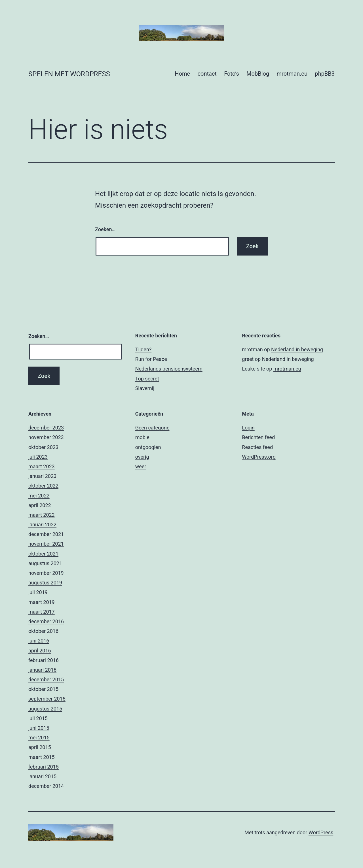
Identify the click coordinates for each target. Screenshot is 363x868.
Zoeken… (105, 229)
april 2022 (40, 505)
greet (248, 359)
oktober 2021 (43, 554)
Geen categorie (152, 428)
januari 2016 (42, 670)
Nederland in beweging (297, 349)
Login (248, 428)
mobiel (143, 437)
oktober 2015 (43, 689)
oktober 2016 (43, 631)
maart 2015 (42, 757)
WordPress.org (259, 457)
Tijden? (143, 349)
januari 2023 (42, 476)
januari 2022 (42, 525)
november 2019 (46, 573)
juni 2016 (39, 641)
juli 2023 (38, 457)
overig (142, 457)
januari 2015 (42, 776)
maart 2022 (42, 515)
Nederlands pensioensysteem (169, 369)
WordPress (321, 832)
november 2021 (46, 544)
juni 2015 (39, 728)
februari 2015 (44, 767)
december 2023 (46, 428)
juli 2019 (38, 592)
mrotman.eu (292, 74)
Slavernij (145, 388)
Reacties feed (257, 447)
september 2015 (47, 699)
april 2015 (40, 747)
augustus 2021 (45, 563)
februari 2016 (44, 660)
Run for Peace (151, 359)
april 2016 (40, 651)
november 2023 (46, 437)
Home (182, 74)
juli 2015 (38, 718)
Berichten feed (258, 437)
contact (207, 74)
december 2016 (46, 621)
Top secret (147, 379)
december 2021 (46, 534)
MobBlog (258, 74)
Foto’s (231, 74)
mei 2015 (39, 738)
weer (141, 466)
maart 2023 (42, 466)
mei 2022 (39, 496)
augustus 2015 (45, 709)
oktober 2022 (43, 486)
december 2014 (46, 786)
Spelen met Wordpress (69, 74)
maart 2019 (42, 602)
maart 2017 (42, 612)
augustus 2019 (45, 583)
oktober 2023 (43, 447)
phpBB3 (325, 74)
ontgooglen (148, 447)
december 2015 (46, 679)
